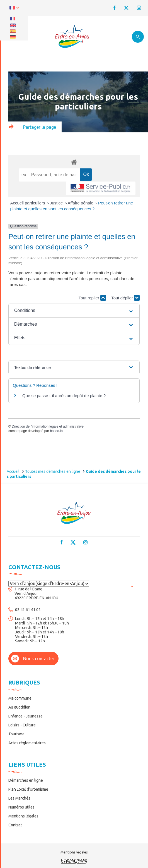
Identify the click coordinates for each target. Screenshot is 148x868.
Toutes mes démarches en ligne (53, 471)
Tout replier (92, 298)
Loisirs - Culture (22, 725)
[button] (74, 311)
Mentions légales (23, 816)
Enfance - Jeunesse (26, 716)
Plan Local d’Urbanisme (28, 789)
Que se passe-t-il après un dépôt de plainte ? (64, 396)
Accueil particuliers (28, 203)
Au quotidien (19, 707)
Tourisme (16, 734)
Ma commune (20, 698)
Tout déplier (125, 298)
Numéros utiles (21, 807)
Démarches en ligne (26, 780)
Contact (15, 825)
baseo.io (56, 431)
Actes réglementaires (27, 743)
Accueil (13, 471)
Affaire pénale (81, 203)
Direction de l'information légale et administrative (48, 426)
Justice (57, 203)
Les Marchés (19, 798)
